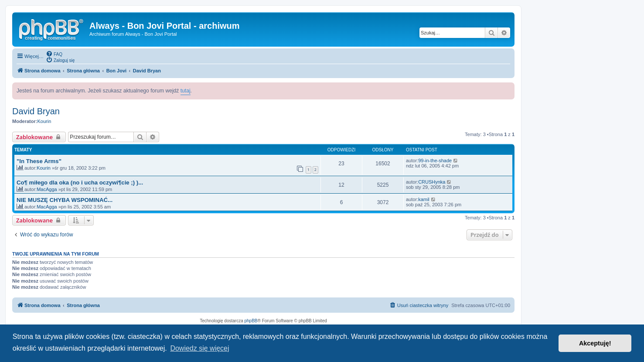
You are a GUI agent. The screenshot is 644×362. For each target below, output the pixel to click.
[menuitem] (54, 54)
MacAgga (47, 189)
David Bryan (36, 111)
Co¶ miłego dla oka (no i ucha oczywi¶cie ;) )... (80, 183)
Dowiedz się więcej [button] (199, 348)
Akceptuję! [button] (595, 343)
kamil (424, 199)
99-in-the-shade (435, 161)
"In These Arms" (39, 161)
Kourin (44, 121)
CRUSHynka (432, 182)
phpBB (251, 321)
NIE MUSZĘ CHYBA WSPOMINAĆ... (65, 200)
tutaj (186, 91)
